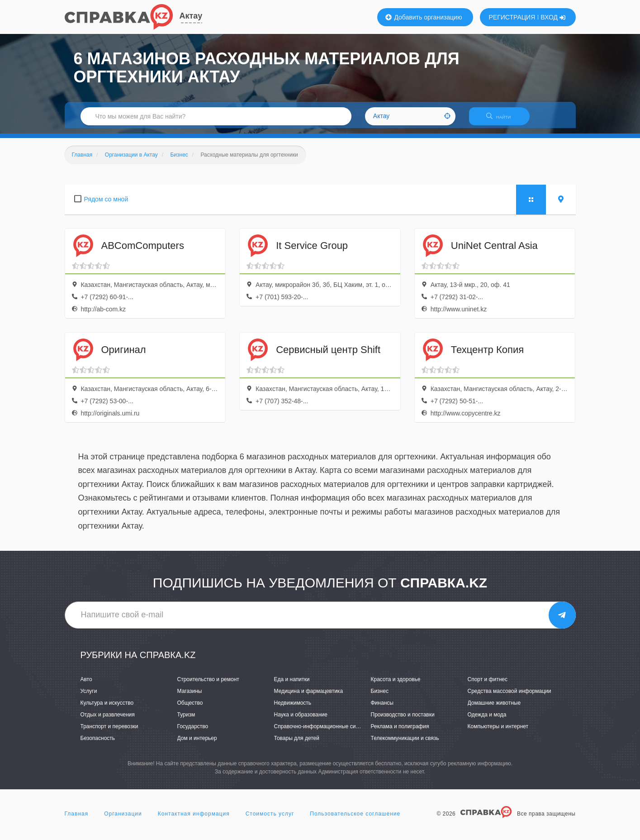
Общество (190, 708)
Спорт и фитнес (488, 685)
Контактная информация (194, 819)
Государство (193, 732)
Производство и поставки (403, 720)
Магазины (190, 697)
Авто (86, 685)
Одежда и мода (487, 720)
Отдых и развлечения (108, 720)
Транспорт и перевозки (109, 732)
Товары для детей (297, 744)
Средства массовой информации (510, 697)
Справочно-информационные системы (323, 732)
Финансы (382, 708)
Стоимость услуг (270, 819)
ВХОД (553, 17)
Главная (77, 819)
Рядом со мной (106, 205)
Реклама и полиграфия (400, 732)
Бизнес (380, 697)
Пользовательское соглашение (355, 819)
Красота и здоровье (396, 685)
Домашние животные (494, 708)
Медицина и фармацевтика (309, 697)
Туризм (186, 720)
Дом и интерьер (197, 744)
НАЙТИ (503, 120)
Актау (191, 16)
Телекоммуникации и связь (405, 744)
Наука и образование (301, 720)
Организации (123, 819)
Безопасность (98, 744)
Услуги (89, 697)
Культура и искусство (107, 708)
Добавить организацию (424, 17)
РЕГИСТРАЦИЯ (512, 17)
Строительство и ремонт (208, 685)
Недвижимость (293, 708)
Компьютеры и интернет (498, 732)
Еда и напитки (292, 685)
